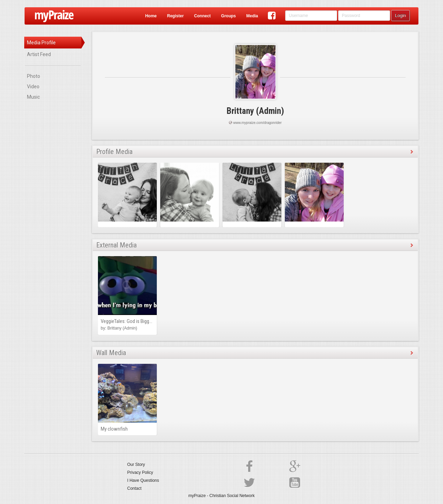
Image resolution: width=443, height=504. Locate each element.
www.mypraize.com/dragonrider (257, 123)
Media (252, 16)
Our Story (136, 465)
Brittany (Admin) (255, 111)
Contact (134, 488)
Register (175, 16)
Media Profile (41, 43)
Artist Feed (39, 54)
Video (33, 87)
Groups (229, 16)
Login (400, 15)
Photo (34, 76)
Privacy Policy (140, 472)
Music (33, 97)
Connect (202, 16)
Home (151, 16)
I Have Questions (143, 480)
